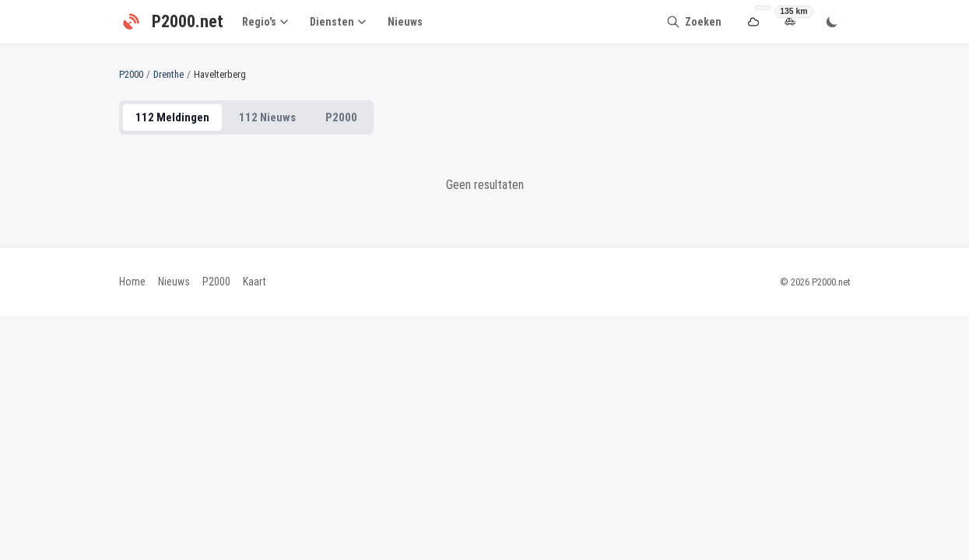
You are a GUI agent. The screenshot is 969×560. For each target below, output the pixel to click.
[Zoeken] (694, 22)
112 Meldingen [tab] (172, 117)
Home (132, 282)
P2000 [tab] (341, 117)
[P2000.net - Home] (171, 22)
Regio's (265, 22)
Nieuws (405, 22)
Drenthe (169, 74)
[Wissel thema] (832, 22)
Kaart (255, 282)
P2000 (131, 74)
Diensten (338, 22)
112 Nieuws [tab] (267, 117)
